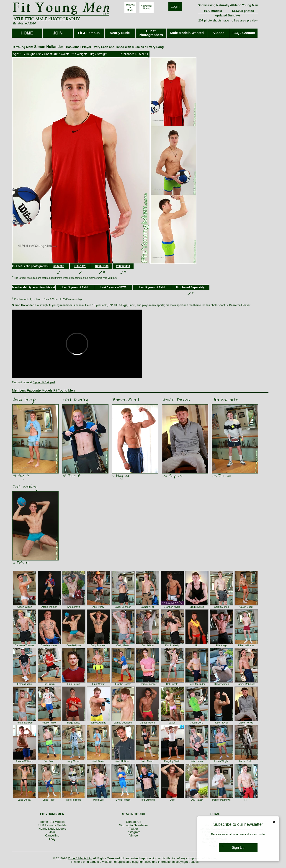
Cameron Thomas (24, 645)
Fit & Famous (89, 33)
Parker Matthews (222, 800)
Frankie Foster (123, 684)
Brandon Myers (172, 607)
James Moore (148, 723)
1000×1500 (102, 266)
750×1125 (80, 266)
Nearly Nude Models (52, 829)
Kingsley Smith (172, 761)
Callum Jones (221, 607)
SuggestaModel (130, 7)
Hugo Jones (74, 723)
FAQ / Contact (244, 33)
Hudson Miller (49, 723)
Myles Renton (123, 800)
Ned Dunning (75, 400)
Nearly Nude (120, 33)
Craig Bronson (98, 645)
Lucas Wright (222, 761)
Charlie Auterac (49, 645)
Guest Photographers (151, 33)
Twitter (133, 829)
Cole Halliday (25, 487)
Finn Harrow (74, 684)
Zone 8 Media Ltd (80, 858)
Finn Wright (98, 684)
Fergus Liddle (24, 684)
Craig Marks (123, 645)
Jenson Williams (24, 761)
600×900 (59, 266)
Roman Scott (126, 400)
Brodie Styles (197, 607)
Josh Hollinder (123, 761)
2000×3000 (123, 266)
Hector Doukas (24, 723)
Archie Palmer (49, 607)
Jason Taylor (222, 723)
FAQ (52, 839)
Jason (172, 723)
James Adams (98, 723)
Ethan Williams (246, 645)
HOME (27, 33)
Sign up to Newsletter (134, 825)
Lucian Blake (246, 761)
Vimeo (134, 835)
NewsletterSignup (147, 7)
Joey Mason (74, 761)
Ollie (172, 800)
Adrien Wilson (25, 607)
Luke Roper (49, 800)
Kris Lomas (197, 761)
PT (246, 800)
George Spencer (147, 684)
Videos (219, 33)
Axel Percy (98, 607)
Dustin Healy (172, 645)
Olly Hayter (197, 800)
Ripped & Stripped (44, 382)
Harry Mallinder (197, 684)
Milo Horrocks (225, 400)
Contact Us (134, 822)
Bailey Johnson (123, 607)
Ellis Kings (221, 645)
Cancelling (52, 835)
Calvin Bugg (246, 607)
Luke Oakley (24, 800)
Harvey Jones (221, 684)
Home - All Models (52, 822)
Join (52, 832)
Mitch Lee (98, 800)
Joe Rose (49, 761)
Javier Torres (176, 400)
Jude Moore (147, 761)
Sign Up (238, 848)
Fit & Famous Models (52, 825)
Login (175, 7)
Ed (197, 645)
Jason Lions (197, 723)
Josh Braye (24, 400)
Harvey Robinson (246, 684)
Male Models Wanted (187, 33)
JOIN (58, 33)
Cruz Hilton (148, 645)
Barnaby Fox (147, 607)
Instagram (133, 832)
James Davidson (123, 723)
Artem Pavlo (74, 607)
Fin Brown (49, 684)
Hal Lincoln (172, 684)
